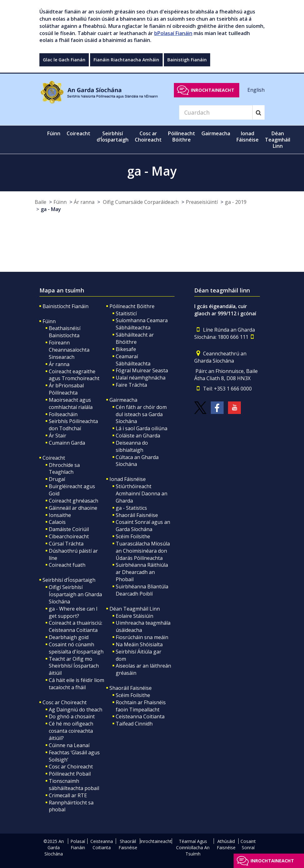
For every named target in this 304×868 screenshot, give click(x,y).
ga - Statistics (131, 508)
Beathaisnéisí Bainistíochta (65, 332)
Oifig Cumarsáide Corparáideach (140, 202)
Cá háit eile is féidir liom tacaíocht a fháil (76, 684)
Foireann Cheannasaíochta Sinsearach (69, 350)
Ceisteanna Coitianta (140, 716)
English (256, 90)
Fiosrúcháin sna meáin (142, 637)
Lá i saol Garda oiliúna (142, 428)
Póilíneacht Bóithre (132, 306)
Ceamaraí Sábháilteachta (133, 360)
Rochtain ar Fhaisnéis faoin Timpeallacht (141, 706)
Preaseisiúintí (202, 202)
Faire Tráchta (131, 385)
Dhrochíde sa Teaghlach (64, 469)
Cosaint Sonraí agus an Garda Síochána (143, 526)
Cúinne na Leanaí (69, 745)
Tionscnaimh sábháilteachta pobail (74, 785)
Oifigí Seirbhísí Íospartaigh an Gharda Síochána (75, 594)
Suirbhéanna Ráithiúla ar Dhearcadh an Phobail (142, 572)
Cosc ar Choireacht (65, 702)
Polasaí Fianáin (78, 844)
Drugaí (57, 479)
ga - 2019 (236, 202)
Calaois (57, 522)
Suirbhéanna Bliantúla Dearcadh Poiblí (142, 590)
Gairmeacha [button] (216, 133)
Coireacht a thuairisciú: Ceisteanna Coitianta (76, 626)
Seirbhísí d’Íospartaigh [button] (113, 137)
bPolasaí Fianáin (173, 33)
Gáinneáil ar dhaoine (73, 508)
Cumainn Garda (67, 443)
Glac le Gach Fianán (64, 60)
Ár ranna (84, 202)
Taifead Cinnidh (134, 724)
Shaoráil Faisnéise (137, 515)
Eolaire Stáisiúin (134, 616)
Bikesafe (126, 349)
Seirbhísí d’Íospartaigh (69, 580)
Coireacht (54, 458)
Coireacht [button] (79, 133)
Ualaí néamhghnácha (141, 378)
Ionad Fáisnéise (128, 479)
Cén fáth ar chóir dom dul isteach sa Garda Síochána (141, 414)
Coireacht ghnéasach (73, 501)
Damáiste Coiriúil (69, 529)
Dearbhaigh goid (69, 637)
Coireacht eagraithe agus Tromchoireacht (74, 375)
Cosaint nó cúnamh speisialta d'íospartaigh (76, 648)
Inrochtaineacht (213, 90)
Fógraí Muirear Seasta (142, 370)
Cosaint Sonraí (248, 844)
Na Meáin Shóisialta (139, 644)
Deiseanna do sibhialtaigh (132, 446)
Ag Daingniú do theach (76, 710)
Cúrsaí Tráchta (66, 544)
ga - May (51, 209)
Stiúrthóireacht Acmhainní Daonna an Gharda (142, 493)
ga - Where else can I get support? (73, 612)
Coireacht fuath (67, 565)
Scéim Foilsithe (133, 536)
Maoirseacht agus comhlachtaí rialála (71, 403)
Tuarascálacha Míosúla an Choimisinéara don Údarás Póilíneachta (143, 551)
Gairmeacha (123, 400)
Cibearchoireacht (69, 536)
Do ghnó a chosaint (72, 716)
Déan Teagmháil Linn (135, 609)
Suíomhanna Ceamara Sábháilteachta (142, 324)
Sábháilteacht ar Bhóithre (135, 338)
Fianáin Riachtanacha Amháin (126, 60)
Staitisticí (126, 313)
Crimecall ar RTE (68, 795)
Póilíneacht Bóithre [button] (182, 137)
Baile (41, 202)
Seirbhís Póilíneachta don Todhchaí (73, 425)
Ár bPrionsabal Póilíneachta (66, 389)
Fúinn (60, 202)
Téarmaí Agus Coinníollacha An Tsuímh (193, 847)
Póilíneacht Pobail (70, 774)
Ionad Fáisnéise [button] (248, 137)
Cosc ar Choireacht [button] (148, 137)
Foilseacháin (63, 414)
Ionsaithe (60, 515)
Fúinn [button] (54, 133)
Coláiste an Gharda (138, 436)
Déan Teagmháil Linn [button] (278, 140)
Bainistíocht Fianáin (66, 306)
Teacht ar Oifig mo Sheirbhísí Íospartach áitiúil (74, 666)
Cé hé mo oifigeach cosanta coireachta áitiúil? (71, 731)
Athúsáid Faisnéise (226, 844)
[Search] (216, 112)
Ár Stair (58, 436)
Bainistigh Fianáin (187, 60)
